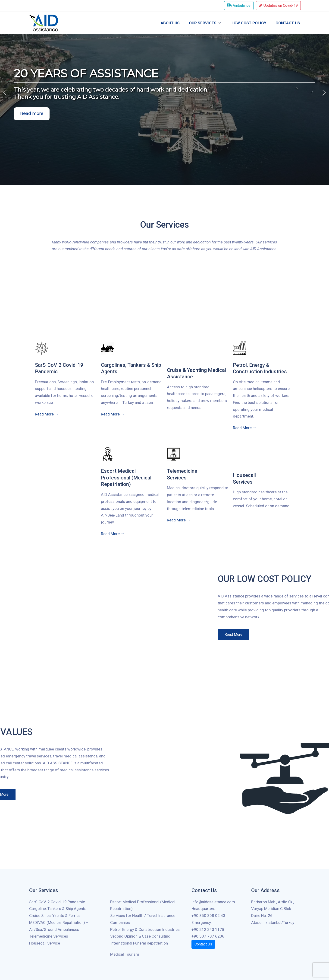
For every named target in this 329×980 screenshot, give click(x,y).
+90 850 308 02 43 (208, 916)
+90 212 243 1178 (208, 929)
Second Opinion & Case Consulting (140, 936)
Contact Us (203, 944)
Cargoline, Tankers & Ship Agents (58, 909)
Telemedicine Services (49, 936)
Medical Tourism (125, 954)
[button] (5, 93)
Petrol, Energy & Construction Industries (145, 929)
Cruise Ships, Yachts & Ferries (55, 916)
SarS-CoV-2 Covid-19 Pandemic (57, 902)
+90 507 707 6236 (208, 936)
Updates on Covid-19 (278, 5)
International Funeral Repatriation (139, 943)
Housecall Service (45, 943)
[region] (164, 93)
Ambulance (239, 5)
